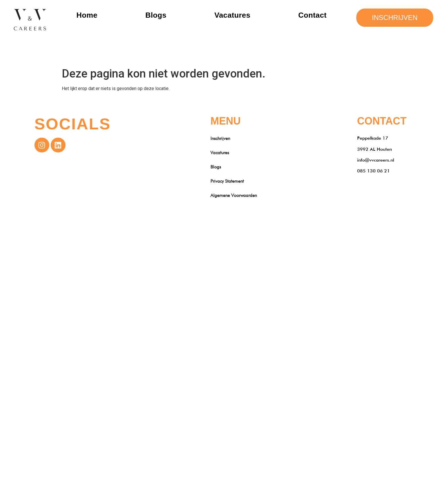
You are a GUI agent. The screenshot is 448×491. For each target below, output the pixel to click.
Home (87, 15)
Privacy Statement (227, 181)
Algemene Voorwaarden (234, 195)
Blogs (156, 15)
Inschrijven (220, 138)
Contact (312, 15)
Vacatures (232, 15)
